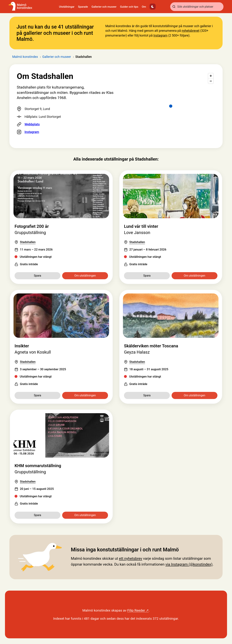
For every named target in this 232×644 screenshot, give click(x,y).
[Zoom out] (211, 81)
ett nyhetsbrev (131, 558)
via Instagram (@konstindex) (189, 564)
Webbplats (32, 124)
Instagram (160, 35)
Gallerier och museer (104, 7)
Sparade (83, 7)
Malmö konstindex (25, 57)
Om (144, 7)
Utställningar (67, 7)
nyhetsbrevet (190, 31)
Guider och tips (129, 7)
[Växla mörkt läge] (153, 7)
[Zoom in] (211, 76)
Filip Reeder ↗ (138, 610)
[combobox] (197, 7)
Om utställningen (85, 276)
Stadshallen (28, 242)
